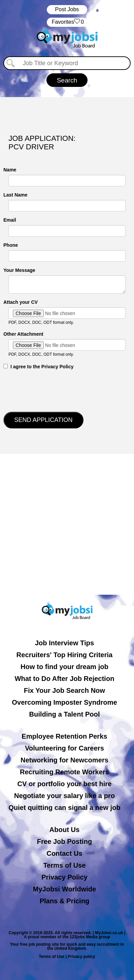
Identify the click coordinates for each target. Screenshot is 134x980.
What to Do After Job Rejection (64, 679)
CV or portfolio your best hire (64, 784)
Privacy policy (82, 957)
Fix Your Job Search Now (64, 690)
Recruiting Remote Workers (64, 772)
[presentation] (55, 390)
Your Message (19, 270)
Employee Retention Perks (64, 736)
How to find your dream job (65, 667)
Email (10, 220)
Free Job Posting (64, 842)
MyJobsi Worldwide (64, 889)
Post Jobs (67, 9)
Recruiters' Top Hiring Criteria (64, 655)
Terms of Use (64, 865)
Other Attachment (23, 334)
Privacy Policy (64, 877)
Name (10, 170)
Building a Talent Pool (65, 714)
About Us (65, 830)
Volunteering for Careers (64, 748)
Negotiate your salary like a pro (65, 796)
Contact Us (64, 853)
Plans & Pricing (65, 901)
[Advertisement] (67, 524)
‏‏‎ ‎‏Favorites (67, 22)
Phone (11, 245)
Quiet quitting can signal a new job (64, 808)
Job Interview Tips (64, 643)
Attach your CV (21, 302)
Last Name (15, 195)
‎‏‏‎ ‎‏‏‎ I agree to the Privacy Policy (39, 367)
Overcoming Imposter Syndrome (64, 702)
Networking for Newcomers (65, 760)
